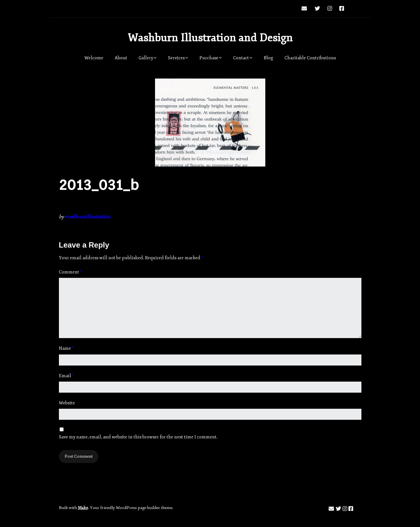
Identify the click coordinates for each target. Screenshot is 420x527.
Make (83, 508)
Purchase (209, 58)
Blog (268, 58)
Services (176, 58)
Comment (70, 272)
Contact (241, 58)
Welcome (94, 58)
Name (66, 348)
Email (66, 376)
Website (67, 403)
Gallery (146, 58)
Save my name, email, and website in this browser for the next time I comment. (138, 437)
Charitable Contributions (310, 58)
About (121, 58)
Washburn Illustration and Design (210, 38)
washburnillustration (88, 217)
